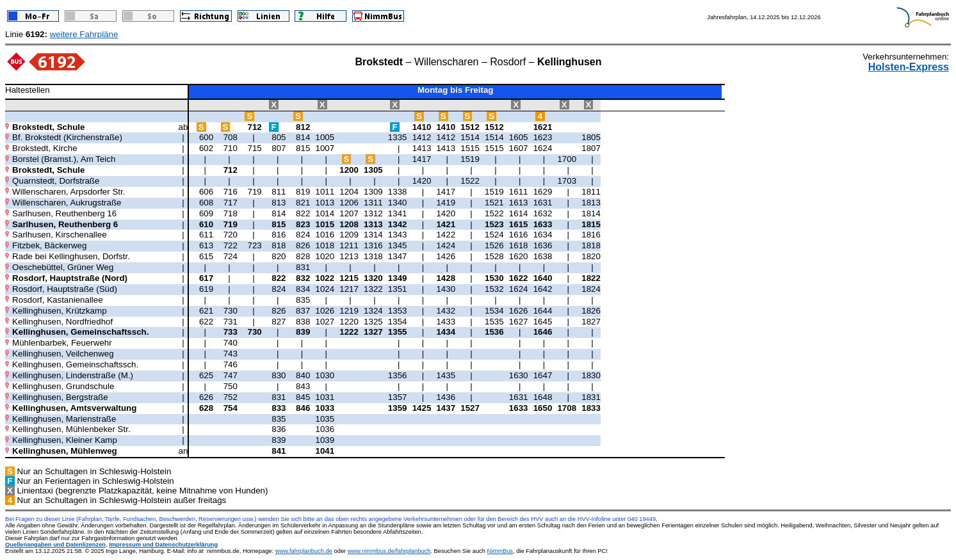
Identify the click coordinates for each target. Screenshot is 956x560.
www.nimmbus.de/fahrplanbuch (389, 551)
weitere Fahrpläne (84, 34)
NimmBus (500, 551)
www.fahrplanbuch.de (304, 551)
